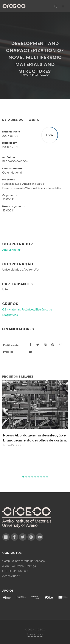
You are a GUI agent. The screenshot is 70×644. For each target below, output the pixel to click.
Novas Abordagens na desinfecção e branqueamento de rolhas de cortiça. (35, 438)
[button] (23, 477)
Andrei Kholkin (12, 249)
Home (25, 75)
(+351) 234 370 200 (15, 571)
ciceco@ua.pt (11, 576)
